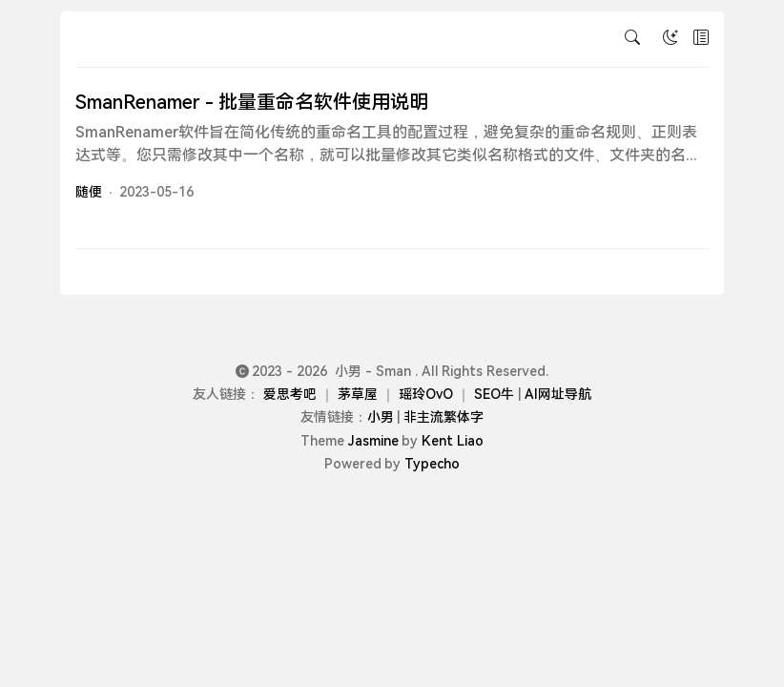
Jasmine (373, 441)
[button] (701, 39)
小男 (381, 417)
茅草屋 (358, 394)
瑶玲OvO (426, 394)
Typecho (432, 464)
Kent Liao (453, 441)
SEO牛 (494, 394)
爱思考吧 (290, 394)
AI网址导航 (558, 394)
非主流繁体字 (444, 417)
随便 (89, 192)
